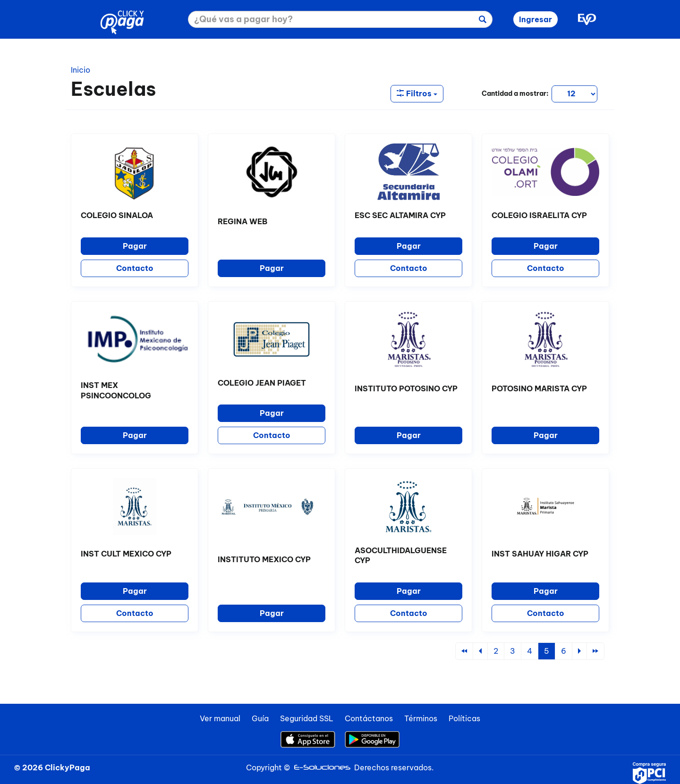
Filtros (417, 93)
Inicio (81, 70)
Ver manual (220, 718)
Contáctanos (369, 718)
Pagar (135, 246)
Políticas (464, 718)
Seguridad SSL (307, 718)
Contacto (135, 268)
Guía (260, 718)
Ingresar (535, 19)
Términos (421, 718)
